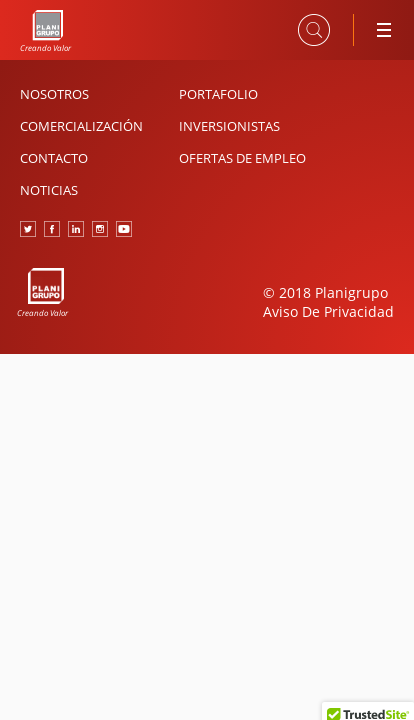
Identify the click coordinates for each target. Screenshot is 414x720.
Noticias (49, 190)
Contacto (54, 158)
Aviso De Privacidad (328, 311)
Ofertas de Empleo (242, 158)
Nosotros (54, 94)
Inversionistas (229, 126)
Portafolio (218, 94)
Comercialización (81, 126)
